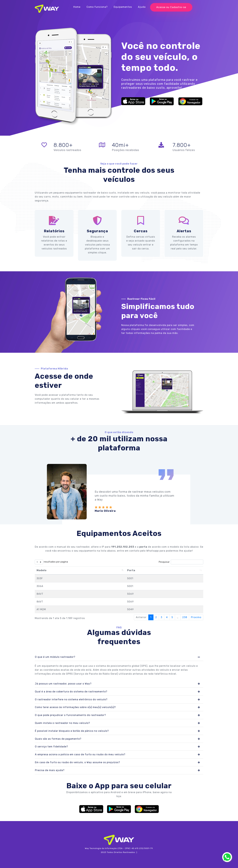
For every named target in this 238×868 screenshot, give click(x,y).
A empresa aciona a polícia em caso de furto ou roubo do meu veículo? (80, 754)
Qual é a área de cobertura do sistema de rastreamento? (71, 692)
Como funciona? (97, 7)
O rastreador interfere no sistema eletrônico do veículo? (71, 699)
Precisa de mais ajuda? (50, 770)
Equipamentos (123, 7)
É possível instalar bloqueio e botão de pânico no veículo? (72, 731)
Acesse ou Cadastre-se (171, 7)
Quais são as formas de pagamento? (58, 739)
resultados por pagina (51, 562)
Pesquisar (181, 562)
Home (77, 7)
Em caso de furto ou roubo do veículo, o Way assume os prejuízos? (77, 762)
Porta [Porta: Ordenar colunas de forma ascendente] (131, 570)
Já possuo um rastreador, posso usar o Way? (63, 684)
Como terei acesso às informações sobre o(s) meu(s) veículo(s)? (75, 707)
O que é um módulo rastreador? (55, 657)
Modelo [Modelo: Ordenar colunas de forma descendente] (42, 570)
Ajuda (142, 7)
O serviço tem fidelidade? (51, 747)
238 (185, 617)
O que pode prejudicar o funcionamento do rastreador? (70, 715)
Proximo (196, 617)
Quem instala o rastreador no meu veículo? (62, 723)
